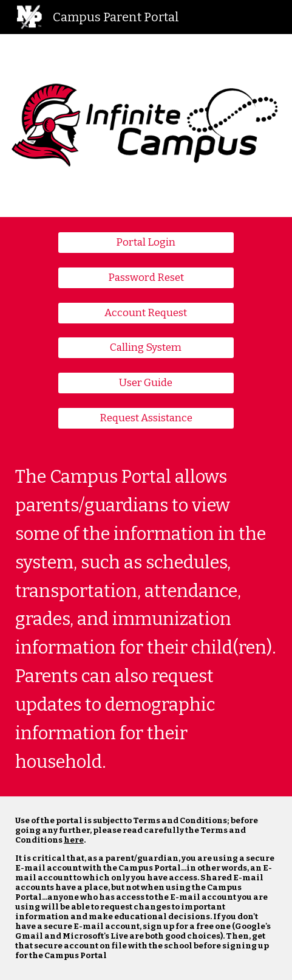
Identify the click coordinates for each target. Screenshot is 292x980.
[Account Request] (146, 313)
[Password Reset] (146, 278)
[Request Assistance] (146, 419)
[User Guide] (146, 383)
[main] (146, 620)
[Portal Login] (146, 243)
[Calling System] (146, 348)
